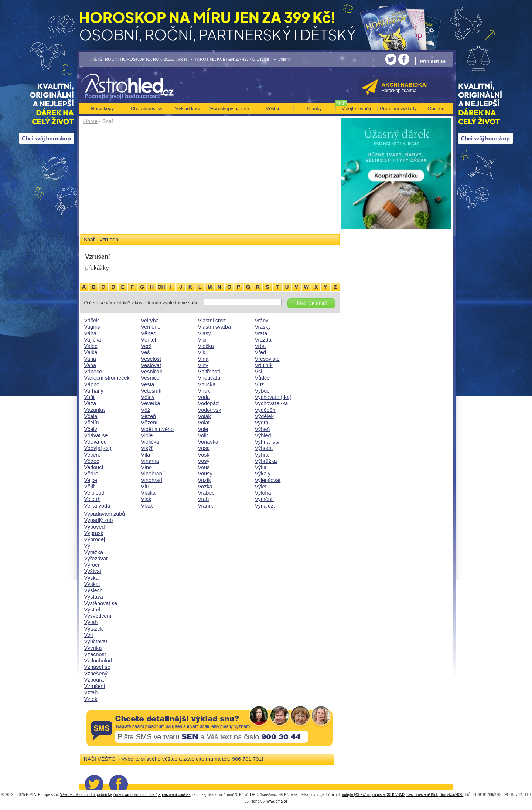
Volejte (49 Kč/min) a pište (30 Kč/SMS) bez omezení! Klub (390, 795)
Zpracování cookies (175, 795)
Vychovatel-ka (272, 403)
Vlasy (204, 333)
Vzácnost (95, 654)
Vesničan (152, 372)
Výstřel (92, 610)
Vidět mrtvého (158, 429)
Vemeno (151, 327)
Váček (92, 321)
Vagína (93, 327)
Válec (91, 346)
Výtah (91, 622)
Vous (204, 467)
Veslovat (151, 365)
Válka (91, 352)
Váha (91, 333)
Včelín (92, 423)
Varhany (94, 391)
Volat (204, 423)
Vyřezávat (96, 559)
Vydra (262, 423)
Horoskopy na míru (231, 109)
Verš (146, 346)
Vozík (204, 480)
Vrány (262, 321)
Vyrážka (94, 552)
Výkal (261, 467)
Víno (147, 467)
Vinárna (150, 461)
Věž (146, 410)
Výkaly (263, 474)
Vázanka (95, 410)
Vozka (205, 487)
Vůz (260, 384)
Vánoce (93, 372)
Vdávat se (96, 435)
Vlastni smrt (212, 321)
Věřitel (149, 340)
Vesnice (150, 378)
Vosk (204, 455)
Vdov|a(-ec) (98, 448)
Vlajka (148, 493)
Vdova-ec (96, 442)
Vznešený (96, 674)
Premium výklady (398, 109)
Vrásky (263, 327)
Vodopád (209, 403)
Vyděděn (265, 410)
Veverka (151, 403)
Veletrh (93, 499)
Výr (88, 546)
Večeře (93, 455)
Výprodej (95, 539)
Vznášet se (97, 667)
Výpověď (95, 527)
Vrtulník (264, 365)
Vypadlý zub (99, 520)
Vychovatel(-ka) (273, 397)
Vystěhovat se (101, 603)
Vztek (91, 699)
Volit (203, 435)
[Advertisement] (210, 182)
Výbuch (264, 391)
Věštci (272, 109)
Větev (148, 397)
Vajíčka (93, 340)
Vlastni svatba (215, 327)
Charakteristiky (147, 109)
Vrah (204, 499)
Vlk (202, 352)
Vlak (146, 499)
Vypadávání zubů (105, 514)
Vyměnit (264, 499)
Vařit (90, 397)
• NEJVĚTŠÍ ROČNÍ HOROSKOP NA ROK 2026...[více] (133, 59)
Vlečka (206, 346)
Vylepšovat (268, 480)
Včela (91, 416)
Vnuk (204, 391)
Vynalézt (265, 506)
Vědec (92, 461)
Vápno (92, 384)
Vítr (145, 487)
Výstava (94, 597)
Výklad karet (188, 109)
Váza (90, 403)
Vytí (89, 635)
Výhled (263, 435)
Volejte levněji (357, 109)
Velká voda (97, 506)
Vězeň (149, 416)
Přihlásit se (433, 61)
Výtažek (94, 629)
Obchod (436, 109)
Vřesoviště (267, 359)
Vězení (149, 423)
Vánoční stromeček (107, 378)
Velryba (150, 321)
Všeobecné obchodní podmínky (86, 795)
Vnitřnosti (209, 372)
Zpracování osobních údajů (135, 795)
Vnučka (207, 384)
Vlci (202, 340)
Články (314, 109)
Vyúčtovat (96, 641)
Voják (204, 416)
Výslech (93, 590)
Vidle (147, 435)
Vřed (260, 352)
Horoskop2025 (451, 795)
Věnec (149, 333)
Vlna (203, 359)
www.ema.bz (277, 801)
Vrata (261, 333)
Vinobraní (152, 474)
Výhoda (264, 448)
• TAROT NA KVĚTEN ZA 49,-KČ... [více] (231, 59)
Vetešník (151, 391)
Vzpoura (94, 680)
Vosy (204, 461)
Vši (259, 372)
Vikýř (147, 448)
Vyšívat (93, 571)
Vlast (147, 506)
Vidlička (150, 442)
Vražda (263, 340)
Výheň (262, 429)
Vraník (206, 506)
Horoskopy (102, 109)
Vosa (204, 448)
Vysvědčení (98, 616)
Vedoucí (94, 467)
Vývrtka (93, 648)
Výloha (263, 493)
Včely (91, 429)
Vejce (91, 480)
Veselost (151, 359)
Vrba (260, 346)
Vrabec (206, 493)
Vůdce (262, 378)
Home (91, 121)
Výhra (262, 455)
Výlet (261, 487)
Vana (90, 359)
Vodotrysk (210, 410)
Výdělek (264, 416)
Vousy (205, 474)
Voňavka (208, 442)
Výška (91, 578)
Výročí (92, 565)
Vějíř (90, 487)
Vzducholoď (98, 661)
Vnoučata (209, 378)
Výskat (92, 584)
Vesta (148, 384)
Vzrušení (95, 686)
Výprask (94, 533)
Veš (146, 352)
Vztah (91, 692)
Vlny (203, 365)
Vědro (91, 474)
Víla (146, 455)
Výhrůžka (266, 461)
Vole (203, 429)
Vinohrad (152, 480)
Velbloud (94, 493)
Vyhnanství (268, 442)
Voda (204, 397)
